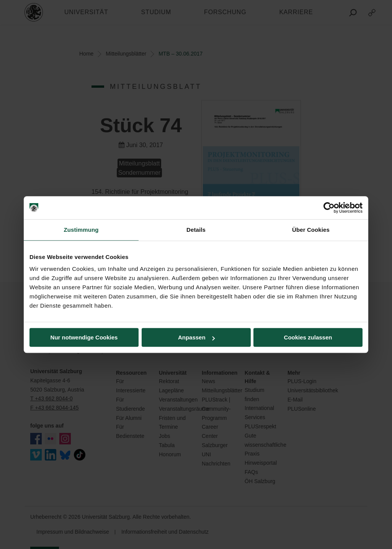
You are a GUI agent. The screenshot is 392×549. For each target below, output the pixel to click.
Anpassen (196, 337)
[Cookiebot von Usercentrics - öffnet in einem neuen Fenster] (329, 208)
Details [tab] (196, 230)
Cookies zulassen (308, 337)
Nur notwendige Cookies (84, 337)
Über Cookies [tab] (311, 230)
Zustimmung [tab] (81, 230)
